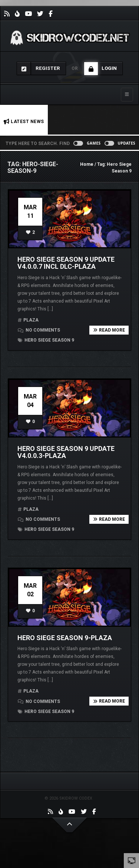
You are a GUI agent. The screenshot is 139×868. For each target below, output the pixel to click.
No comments (39, 330)
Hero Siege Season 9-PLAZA (65, 638)
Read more (109, 330)
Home (87, 164)
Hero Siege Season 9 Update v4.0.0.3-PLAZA (66, 452)
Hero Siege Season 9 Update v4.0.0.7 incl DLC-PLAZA (66, 263)
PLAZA (31, 320)
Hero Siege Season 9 (46, 340)
